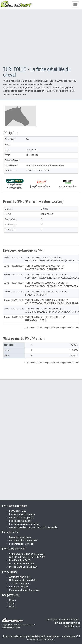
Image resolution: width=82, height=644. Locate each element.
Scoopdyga (34, 590)
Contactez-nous (72, 626)
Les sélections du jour (20, 521)
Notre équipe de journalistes (23, 580)
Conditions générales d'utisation (63, 620)
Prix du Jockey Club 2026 (22, 564)
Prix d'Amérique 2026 (20, 560)
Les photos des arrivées (21, 544)
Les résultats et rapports (21, 517)
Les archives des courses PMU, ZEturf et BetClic (33, 527)
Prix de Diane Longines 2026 (23, 567)
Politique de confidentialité (67, 623)
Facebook (14, 587)
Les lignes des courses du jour (24, 524)
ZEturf (12, 603)
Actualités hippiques (19, 577)
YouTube (14, 583)
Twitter (24, 587)
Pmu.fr (13, 600)
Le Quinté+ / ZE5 (18, 511)
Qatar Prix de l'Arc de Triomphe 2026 (27, 557)
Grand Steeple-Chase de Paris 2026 (27, 554)
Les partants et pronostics (22, 514)
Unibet (12, 607)
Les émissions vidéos (20, 537)
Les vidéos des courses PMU (24, 540)
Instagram (25, 583)
